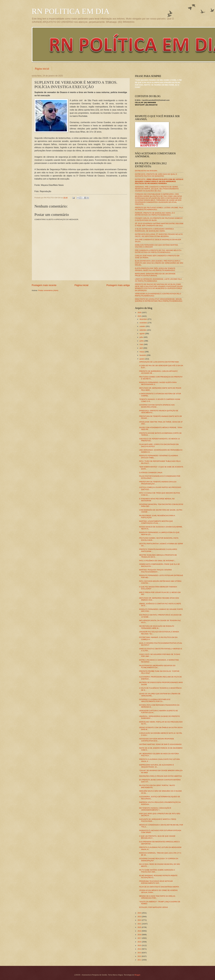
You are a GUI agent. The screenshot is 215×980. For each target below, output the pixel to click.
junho (142, 341)
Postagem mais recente (44, 285)
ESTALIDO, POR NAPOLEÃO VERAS (154, 907)
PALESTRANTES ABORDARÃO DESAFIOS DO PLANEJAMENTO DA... (157, 667)
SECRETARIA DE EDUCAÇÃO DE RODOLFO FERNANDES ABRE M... (157, 627)
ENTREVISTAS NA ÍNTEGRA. (146, 171)
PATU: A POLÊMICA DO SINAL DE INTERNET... (157, 561)
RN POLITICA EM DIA (71, 11)
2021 (140, 924)
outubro (143, 326)
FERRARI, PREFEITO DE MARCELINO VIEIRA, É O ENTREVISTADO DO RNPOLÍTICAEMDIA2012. (155, 214)
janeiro (142, 359)
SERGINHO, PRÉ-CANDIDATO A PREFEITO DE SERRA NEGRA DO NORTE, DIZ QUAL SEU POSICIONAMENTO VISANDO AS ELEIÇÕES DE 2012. (157, 189)
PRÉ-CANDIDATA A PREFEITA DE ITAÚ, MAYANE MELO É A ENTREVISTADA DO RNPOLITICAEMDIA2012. (158, 251)
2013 (140, 953)
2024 (140, 913)
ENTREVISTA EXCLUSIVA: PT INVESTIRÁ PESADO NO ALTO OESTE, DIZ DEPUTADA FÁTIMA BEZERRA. (159, 235)
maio (142, 344)
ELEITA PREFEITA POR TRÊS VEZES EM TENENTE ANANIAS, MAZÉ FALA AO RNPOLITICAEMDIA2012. (155, 269)
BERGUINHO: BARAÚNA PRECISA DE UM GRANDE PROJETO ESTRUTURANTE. (155, 275)
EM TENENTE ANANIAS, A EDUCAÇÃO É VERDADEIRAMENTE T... (155, 809)
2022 (140, 920)
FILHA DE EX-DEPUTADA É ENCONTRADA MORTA (159, 887)
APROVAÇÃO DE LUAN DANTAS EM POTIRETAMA (159, 362)
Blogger (137, 975)
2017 (140, 938)
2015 (140, 945)
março (142, 352)
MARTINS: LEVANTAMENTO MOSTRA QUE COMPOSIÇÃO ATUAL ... (156, 522)
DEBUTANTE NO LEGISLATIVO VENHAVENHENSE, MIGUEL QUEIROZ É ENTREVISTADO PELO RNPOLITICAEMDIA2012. (159, 300)
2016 (140, 942)
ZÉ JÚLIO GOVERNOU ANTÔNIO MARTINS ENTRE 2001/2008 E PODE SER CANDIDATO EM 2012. (159, 224)
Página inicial (42, 69)
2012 (140, 956)
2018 (140, 935)
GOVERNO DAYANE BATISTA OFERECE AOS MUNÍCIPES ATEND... (157, 406)
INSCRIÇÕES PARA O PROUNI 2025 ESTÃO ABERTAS (160, 776)
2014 (140, 949)
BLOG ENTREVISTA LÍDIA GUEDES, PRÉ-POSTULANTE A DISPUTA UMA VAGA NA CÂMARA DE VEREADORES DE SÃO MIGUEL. (159, 263)
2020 (140, 927)
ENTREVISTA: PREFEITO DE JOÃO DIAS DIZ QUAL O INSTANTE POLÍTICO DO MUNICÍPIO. (156, 175)
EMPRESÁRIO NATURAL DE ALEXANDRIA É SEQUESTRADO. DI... (157, 766)
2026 (140, 312)
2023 (140, 917)
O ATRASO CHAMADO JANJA (151, 473)
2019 (140, 931)
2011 (140, 960)
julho (142, 337)
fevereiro (143, 355)
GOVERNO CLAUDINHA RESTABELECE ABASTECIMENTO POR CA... (155, 700)
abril (141, 348)
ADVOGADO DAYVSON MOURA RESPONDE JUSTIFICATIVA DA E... (157, 740)
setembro (143, 330)
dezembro (144, 319)
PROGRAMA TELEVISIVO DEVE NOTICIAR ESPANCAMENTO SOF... (156, 882)
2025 (140, 316)
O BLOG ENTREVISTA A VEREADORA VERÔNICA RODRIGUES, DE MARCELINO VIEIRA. (154, 230)
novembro (144, 323)
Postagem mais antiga (118, 285)
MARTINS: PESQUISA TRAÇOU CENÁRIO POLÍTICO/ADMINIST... (156, 571)
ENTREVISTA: (159, 181)
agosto (142, 334)
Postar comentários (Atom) (48, 290)
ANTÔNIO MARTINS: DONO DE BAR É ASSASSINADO (160, 744)
